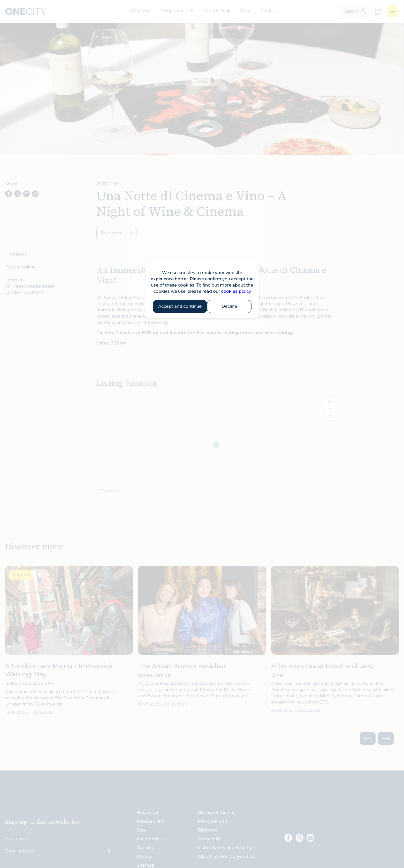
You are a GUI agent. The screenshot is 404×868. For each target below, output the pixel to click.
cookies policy (236, 291)
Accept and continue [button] (180, 306)
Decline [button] (229, 306)
